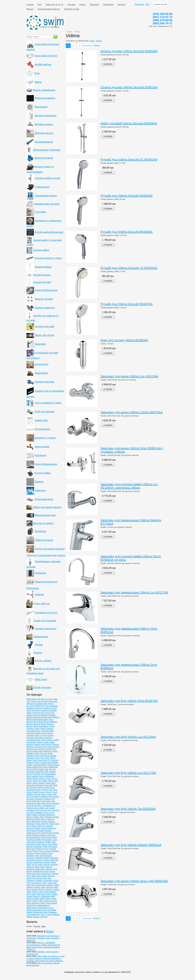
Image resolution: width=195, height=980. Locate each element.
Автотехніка (52, 903)
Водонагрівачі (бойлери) (47, 150)
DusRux (42, 749)
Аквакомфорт (43, 905)
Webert (30, 899)
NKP (43, 824)
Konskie (30, 803)
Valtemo (30, 887)
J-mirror (48, 792)
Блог (40, 5)
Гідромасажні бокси (46, 196)
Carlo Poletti (40, 729)
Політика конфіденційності (49, 9)
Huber (35, 783)
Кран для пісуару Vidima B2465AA (124, 340)
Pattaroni (30, 833)
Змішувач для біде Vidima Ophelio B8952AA (131, 845)
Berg (36, 722)
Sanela (44, 853)
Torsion (40, 878)
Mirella (37, 819)
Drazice (51, 747)
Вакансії (30, 9)
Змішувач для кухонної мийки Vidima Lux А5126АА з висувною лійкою (129, 486)
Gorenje (52, 769)
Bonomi (37, 724)
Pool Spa (51, 835)
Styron (47, 871)
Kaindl (37, 797)
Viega (41, 892)
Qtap (29, 842)
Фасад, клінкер (43, 661)
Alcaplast (39, 704)
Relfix (55, 844)
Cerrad (50, 733)
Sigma (48, 862)
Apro (47, 706)
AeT (28, 701)
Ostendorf (51, 828)
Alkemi (51, 704)
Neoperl (44, 822)
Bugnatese (44, 726)
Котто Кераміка (49, 910)
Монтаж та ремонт (43, 523)
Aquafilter (54, 706)
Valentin (50, 885)
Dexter (49, 744)
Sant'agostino (46, 856)
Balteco (56, 717)
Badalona (45, 715)
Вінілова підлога (44, 133)
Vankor (37, 887)
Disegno (55, 744)
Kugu (34, 806)
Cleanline (31, 738)
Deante (37, 744)
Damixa (30, 744)
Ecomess (34, 751)
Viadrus (56, 890)
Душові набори (43, 267)
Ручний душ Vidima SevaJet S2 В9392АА (129, 268)
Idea (54, 783)
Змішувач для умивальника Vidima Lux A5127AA (134, 592)
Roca (33, 849)
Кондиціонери (42, 429)
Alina (45, 704)
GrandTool (39, 772)
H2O (28, 776)
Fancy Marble (50, 756)
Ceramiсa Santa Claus (36, 733)
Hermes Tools (45, 778)
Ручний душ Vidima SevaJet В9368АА (127, 232)
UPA (28, 885)
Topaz (29, 878)
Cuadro (46, 742)
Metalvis (49, 817)
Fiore (45, 760)
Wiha (54, 899)
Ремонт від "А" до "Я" (55, 5)
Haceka (34, 776)
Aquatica (46, 708)
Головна (30, 5)
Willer (29, 901)
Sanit (50, 853)
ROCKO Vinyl (42, 849)
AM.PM (37, 706)
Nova (29, 826)
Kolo (43, 801)
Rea (50, 844)
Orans (44, 828)
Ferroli (53, 758)
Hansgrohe (49, 776)
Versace (49, 890)
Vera (28, 890)
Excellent (30, 756)
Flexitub (30, 763)
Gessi (29, 767)
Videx (29, 892)
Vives (34, 894)
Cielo (37, 735)
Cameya (30, 729)
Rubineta (55, 851)
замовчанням (83, 41)
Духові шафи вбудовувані (49, 232)
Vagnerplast (41, 885)
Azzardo (37, 715)
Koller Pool (36, 801)
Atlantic (53, 710)
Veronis (41, 890)
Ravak (38, 844)
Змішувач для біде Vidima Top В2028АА (128, 809)
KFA (53, 799)
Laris (36, 808)
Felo (42, 758)
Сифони (39, 594)
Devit (43, 744)
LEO (37, 810)
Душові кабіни (41, 250)
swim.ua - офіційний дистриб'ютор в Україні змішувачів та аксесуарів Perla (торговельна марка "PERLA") (43, 946)
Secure (30, 862)
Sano (37, 856)
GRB (46, 772)
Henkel (35, 778)
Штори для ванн (42, 687)
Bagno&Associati (40, 717)
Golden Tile (43, 769)
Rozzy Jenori (45, 851)
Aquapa (39, 708)
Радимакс (53, 912)
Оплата (82, 5)
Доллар (37, 926)
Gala (49, 763)
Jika (55, 794)
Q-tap (55, 840)
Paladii (41, 831)
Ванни (38, 82)
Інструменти (41, 364)
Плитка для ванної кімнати (50, 549)
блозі (50, 931)
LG (28, 812)
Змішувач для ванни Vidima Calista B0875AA (132, 412)
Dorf (45, 747)
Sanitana (30, 856)
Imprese (46, 787)
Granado (30, 772)
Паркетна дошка (44, 540)
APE (42, 706)
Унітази (39, 645)
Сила (43, 914)
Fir (49, 760)
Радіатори (40, 573)
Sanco (38, 853)
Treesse (39, 880)
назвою (99, 41)
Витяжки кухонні (44, 124)
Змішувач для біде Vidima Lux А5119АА (128, 737)
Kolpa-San (51, 801)
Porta (43, 837)
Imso (52, 787)
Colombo (48, 738)
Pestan (50, 833)
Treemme (31, 880)
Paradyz (48, 831)
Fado (37, 756)
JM (28, 797)
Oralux (38, 828)
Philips (56, 833)
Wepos (48, 899)
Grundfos (37, 774)
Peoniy (38, 833)
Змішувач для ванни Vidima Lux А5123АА (129, 376)
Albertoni (30, 704)
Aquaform (31, 708)
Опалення (40, 531)
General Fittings (40, 765)
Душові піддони (42, 275)
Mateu (37, 817)
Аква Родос (32, 905)
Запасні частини (44, 299)
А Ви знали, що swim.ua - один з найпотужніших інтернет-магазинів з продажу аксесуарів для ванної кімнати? (46, 958)
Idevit (55, 785)
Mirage (56, 817)
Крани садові (42, 447)
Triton (44, 883)
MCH (42, 817)
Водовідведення (44, 142)
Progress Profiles (34, 840)
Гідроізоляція (42, 187)
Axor (53, 713)
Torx (45, 878)
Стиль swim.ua (41, 604)
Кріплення (40, 455)
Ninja (39, 824)
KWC (39, 806)
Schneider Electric (34, 860)
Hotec (50, 781)
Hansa (41, 776)
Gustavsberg (51, 774)
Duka (57, 747)
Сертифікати (108, 5)
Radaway (41, 842)
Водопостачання (44, 158)
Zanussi (54, 901)
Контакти (122, 5)
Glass (45, 767)
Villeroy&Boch (50, 892)
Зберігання (94, 5)
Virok (29, 894)
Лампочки (40, 490)
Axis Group (45, 713)
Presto (49, 837)
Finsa (40, 760)
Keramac (30, 799)
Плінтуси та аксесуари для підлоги (46, 555)
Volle (39, 894)
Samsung (31, 853)
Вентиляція (41, 107)
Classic (50, 735)
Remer (29, 846)
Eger (41, 751)
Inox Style (53, 790)
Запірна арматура (45, 308)
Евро (43, 926)
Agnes (33, 701)
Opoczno (30, 828)
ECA (55, 749)
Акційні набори (43, 64)
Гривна (29, 926)
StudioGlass (38, 871)
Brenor (29, 726)
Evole (50, 753)
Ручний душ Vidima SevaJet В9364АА (127, 196)
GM (28, 769)
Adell (55, 699)
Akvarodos (53, 701)
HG (53, 778)
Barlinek (30, 719)
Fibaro (29, 760)
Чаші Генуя (41, 679)
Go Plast (34, 769)
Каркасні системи (44, 382)
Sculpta (46, 860)
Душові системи (42, 282)
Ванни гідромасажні (44, 90)
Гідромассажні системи (46, 204)
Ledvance (31, 810)
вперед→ (97, 46)
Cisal (45, 735)
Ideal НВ (48, 785)
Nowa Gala (36, 826)
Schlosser (54, 858)
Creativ (56, 740)
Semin (42, 862)
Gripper (52, 772)
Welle (42, 899)
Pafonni (34, 831)
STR (55, 869)
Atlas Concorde (33, 713)
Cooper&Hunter (33, 740)
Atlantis (34, 699)
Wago (49, 894)
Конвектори (41, 420)
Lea (47, 808)
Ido (28, 787)
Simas (35, 865)
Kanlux (56, 797)
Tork (34, 878)
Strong (29, 871)
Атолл (51, 908)
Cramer (49, 740)
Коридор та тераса (45, 438)
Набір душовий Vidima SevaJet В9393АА (129, 123)
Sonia (37, 867)
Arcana (54, 708)
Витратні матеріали (45, 116)
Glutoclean (53, 767)
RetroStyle (38, 846)
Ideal (29, 785)
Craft (43, 740)
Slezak (46, 865)
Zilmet (43, 903)
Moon (29, 822)
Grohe (29, 774)
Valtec (56, 885)
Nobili (52, 824)
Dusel (36, 749)
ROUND (52, 849)
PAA (28, 831)
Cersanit (30, 735)
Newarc (51, 822)
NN (47, 824)
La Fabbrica (47, 806)
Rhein (45, 846)
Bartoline (38, 719)
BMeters (53, 722)
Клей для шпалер (44, 412)
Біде (37, 73)
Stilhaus (49, 869)
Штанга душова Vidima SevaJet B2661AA (129, 87)
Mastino (30, 817)
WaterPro (37, 896)
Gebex (29, 765)
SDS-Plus (54, 860)
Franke (44, 763)
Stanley (49, 867)
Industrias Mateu (34, 790)
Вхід (147, 4)
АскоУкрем (43, 908)
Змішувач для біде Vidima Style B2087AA (129, 701)
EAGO (49, 749)
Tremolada (47, 880)
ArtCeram (36, 710)
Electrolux (48, 751)
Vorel (44, 894)
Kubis (29, 806)
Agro (38, 701)
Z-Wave (46, 901)
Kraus (43, 803)
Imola (39, 787)
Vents (56, 887)
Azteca (29, 715)
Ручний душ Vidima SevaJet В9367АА (127, 304)
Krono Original (53, 803)
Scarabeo (39, 858)
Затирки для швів (44, 326)
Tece (28, 876)
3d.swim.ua (43, 699)
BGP (41, 722)
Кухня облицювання (46, 464)
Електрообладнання (46, 290)
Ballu (50, 717)
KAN (50, 797)
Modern (51, 819)
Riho (28, 849)
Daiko (52, 742)
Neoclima (36, 822)
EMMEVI (30, 753)
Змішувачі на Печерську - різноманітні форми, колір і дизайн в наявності (43, 938)
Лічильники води (44, 499)
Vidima (77, 31)
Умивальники (41, 637)
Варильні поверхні (45, 98)
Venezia (49, 887)
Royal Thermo (33, 851)
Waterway (46, 896)
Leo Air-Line (45, 810)
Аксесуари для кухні (46, 56)
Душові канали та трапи (48, 258)
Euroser (44, 753)
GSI (43, 774)
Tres (28, 883)
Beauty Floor (48, 719)
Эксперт (44, 917)
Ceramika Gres (47, 731)
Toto (49, 878)
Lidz (31, 812)
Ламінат (39, 482)
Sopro (43, 867)
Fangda (30, 758)
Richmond (53, 846)
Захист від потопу (45, 335)
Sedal (36, 862)
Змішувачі (40, 344)
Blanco (46, 722)
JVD (32, 797)
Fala (42, 756)
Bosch (44, 724)
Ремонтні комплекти (46, 582)
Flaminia (54, 760)
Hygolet (48, 783)
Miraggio (30, 819)
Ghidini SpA (37, 767)
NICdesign (31, 824)
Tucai (50, 883)
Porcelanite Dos (33, 837)
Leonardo (55, 810)
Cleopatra (39, 738)
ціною (92, 41)
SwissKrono (46, 874)
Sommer (30, 867)
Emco (55, 751)
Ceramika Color (33, 731)
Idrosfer (33, 787)
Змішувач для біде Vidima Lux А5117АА (128, 773)
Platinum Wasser (39, 835)
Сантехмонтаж (33, 914)
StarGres (30, 869)
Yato (41, 901)
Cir (41, 735)
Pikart (29, 835)
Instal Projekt (32, 792)
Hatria (29, 778)
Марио (29, 912)
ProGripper (47, 840)
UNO (55, 883)
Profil (55, 837)
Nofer (57, 824)
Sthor (43, 869)
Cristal (39, 742)
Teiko (33, 876)
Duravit (30, 749)
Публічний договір (72, 9)
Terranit (51, 876)
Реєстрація (139, 4)
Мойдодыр (38, 912)
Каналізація (41, 373)
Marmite (43, 815)
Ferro (47, 758)
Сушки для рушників (45, 621)
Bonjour (30, 724)
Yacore (35, 901)
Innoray (45, 790)
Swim (53, 871)
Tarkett (55, 874)
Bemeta (30, 722)
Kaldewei (44, 797)
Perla (44, 833)
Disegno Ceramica (35, 747)
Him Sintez (43, 781)
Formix (37, 763)
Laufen (41, 808)
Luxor (45, 812)
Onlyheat (49, 826)
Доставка (71, 5)
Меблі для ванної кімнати (47, 507)
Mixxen (44, 819)
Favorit (37, 758)
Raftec (48, 842)
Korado (37, 803)
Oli (43, 826)
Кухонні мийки (43, 473)
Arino (29, 710)
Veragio (34, 890)
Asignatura (45, 710)
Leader (52, 808)
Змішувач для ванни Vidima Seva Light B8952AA (134, 881)
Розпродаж (33, 588)
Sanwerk (30, 858)
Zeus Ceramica (33, 903)
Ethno (37, 753)
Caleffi (52, 726)
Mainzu (35, 815)
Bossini (50, 724)
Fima (35, 760)
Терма (29, 917)
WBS (53, 896)
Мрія (45, 912)
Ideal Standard (38, 785)
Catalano (49, 729)
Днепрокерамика (34, 910)
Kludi (29, 801)
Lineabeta (38, 812)
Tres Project (36, 883)
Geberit (55, 763)
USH (33, 885)
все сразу (87, 46)
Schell (46, 858)
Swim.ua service (34, 874)
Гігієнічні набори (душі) (47, 178)
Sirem (41, 865)
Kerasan (47, 799)
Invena (41, 792)
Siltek (54, 862)
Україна (36, 917)
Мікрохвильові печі (45, 515)
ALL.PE (30, 706)
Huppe (41, 783)
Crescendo (31, 742)
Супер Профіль (53, 914)
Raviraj (44, 844)
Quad (34, 842)
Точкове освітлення (45, 629)
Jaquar (50, 794)
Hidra (35, 781)
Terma (44, 876)
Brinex (36, 726)
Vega (43, 887)
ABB (28, 699)
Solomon (54, 865)
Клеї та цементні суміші (48, 403)
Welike (36, 899)
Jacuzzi (37, 794)
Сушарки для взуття (46, 613)
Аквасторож (32, 908)
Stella (37, 869)
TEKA (39, 876)
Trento (55, 880)
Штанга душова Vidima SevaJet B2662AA (129, 51)
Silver (29, 865)
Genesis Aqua (53, 765)
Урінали (37, 653)
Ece (28, 751)
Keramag (39, 799)
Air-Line (45, 701)
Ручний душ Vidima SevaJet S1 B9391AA (129, 159)
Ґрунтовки (40, 212)
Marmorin (51, 815)
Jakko (43, 794)
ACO (50, 699)
